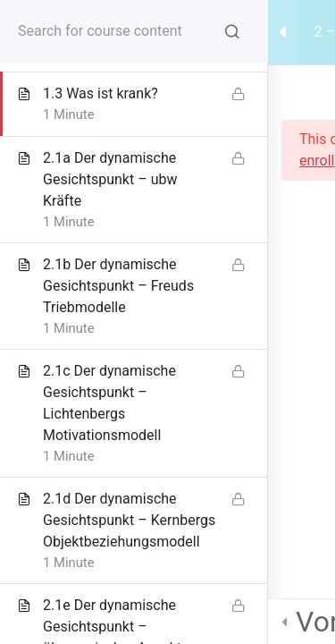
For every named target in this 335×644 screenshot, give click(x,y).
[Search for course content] (232, 31)
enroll (317, 161)
